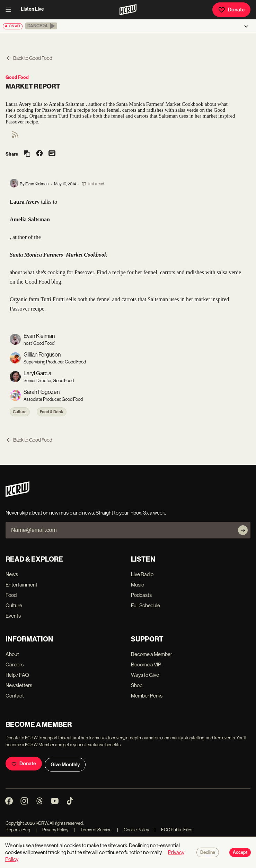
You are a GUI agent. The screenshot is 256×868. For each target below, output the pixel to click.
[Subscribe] (243, 530)
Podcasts (141, 595)
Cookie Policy (133, 830)
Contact (15, 696)
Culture (20, 412)
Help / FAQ (17, 675)
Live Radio (142, 574)
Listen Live (32, 9)
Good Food (17, 77)
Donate (231, 10)
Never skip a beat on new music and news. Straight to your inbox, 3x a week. (86, 513)
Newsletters (19, 685)
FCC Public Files (173, 830)
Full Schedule (145, 605)
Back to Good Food (29, 58)
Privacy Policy (52, 830)
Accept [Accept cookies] (240, 852)
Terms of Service (93, 830)
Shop (137, 685)
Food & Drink (52, 412)
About (12, 654)
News (12, 574)
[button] (41, 26)
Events (13, 616)
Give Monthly (65, 765)
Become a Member (152, 654)
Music (138, 585)
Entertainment (21, 585)
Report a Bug (18, 830)
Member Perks (147, 696)
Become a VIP (146, 664)
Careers (15, 664)
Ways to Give (145, 675)
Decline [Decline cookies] (208, 852)
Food (11, 595)
